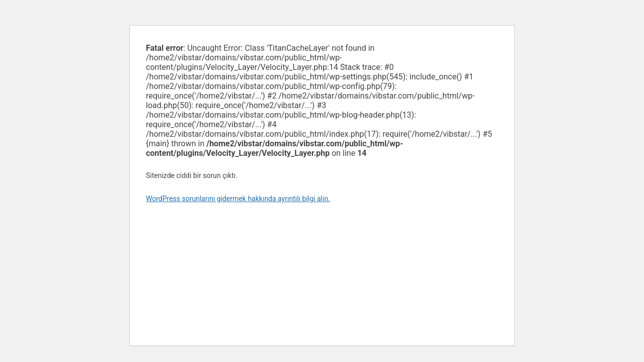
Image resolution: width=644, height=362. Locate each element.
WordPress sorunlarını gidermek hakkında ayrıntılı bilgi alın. (238, 199)
